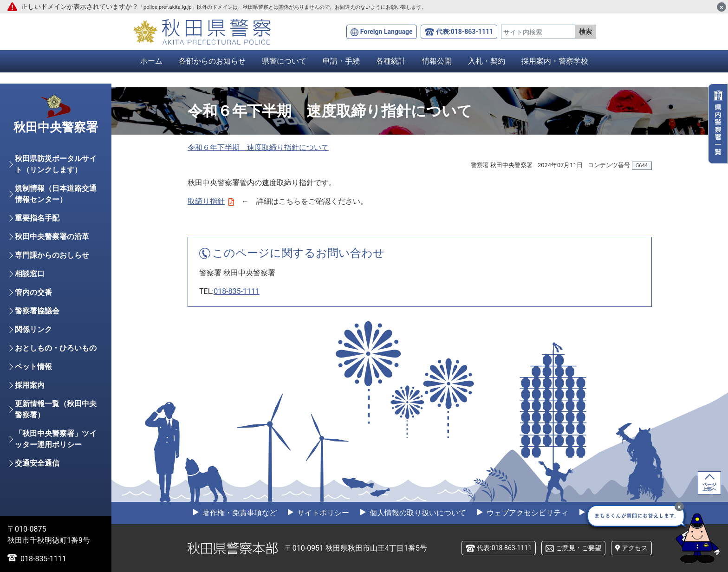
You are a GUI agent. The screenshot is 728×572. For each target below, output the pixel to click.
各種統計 (391, 61)
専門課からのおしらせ (52, 255)
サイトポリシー (322, 513)
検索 (585, 32)
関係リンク (33, 329)
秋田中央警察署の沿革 (52, 237)
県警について (284, 61)
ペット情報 (33, 367)
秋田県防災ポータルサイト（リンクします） (56, 164)
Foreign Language (387, 32)
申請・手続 (341, 61)
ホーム (151, 61)
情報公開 (437, 61)
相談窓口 (30, 274)
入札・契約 (487, 61)
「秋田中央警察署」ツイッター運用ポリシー (56, 439)
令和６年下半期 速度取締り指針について (258, 147)
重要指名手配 (37, 218)
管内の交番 (33, 292)
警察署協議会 (37, 311)
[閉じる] (721, 7)
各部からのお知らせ (212, 61)
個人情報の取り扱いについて (417, 513)
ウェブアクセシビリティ (526, 513)
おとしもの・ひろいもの (56, 348)
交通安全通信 (37, 463)
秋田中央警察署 (56, 127)
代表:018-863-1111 (465, 32)
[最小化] (679, 507)
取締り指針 (211, 201)
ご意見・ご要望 (578, 548)
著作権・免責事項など (239, 513)
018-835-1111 (237, 291)
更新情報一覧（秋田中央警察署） (56, 409)
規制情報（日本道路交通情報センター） (56, 194)
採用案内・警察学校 (555, 61)
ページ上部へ (709, 487)
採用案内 (30, 385)
